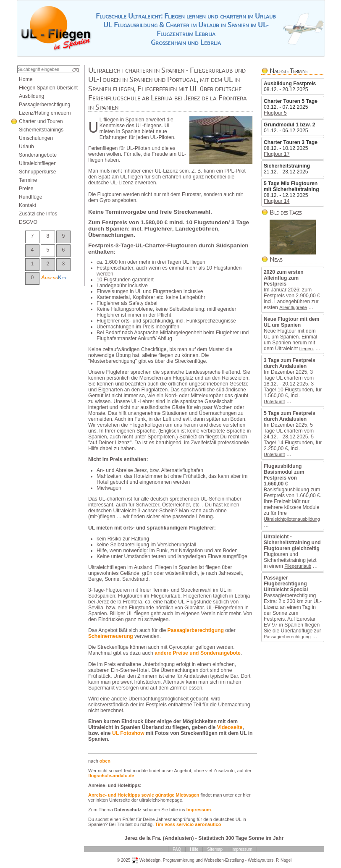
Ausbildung (31, 96)
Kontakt (28, 205)
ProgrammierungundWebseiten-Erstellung (203, 860)
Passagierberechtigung (287, 637)
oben (105, 761)
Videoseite (230, 727)
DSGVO (28, 222)
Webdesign (150, 860)
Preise (26, 189)
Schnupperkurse (38, 172)
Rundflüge (30, 197)
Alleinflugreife (293, 307)
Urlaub (26, 147)
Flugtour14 (277, 201)
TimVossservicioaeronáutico (188, 824)
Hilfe (194, 849)
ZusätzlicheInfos (38, 214)
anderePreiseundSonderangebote (198, 653)
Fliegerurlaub (298, 566)
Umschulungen (36, 138)
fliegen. (306, 349)
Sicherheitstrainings (41, 130)
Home (26, 79)
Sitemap (215, 849)
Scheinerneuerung (111, 636)
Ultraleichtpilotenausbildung (292, 519)
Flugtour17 (277, 154)
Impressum (199, 810)
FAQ (177, 849)
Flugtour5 (275, 113)
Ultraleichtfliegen (38, 163)
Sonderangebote (38, 155)
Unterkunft (274, 401)
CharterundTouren (41, 121)
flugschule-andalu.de (111, 776)
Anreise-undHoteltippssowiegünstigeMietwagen (144, 795)
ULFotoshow (128, 733)
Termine (28, 180)
